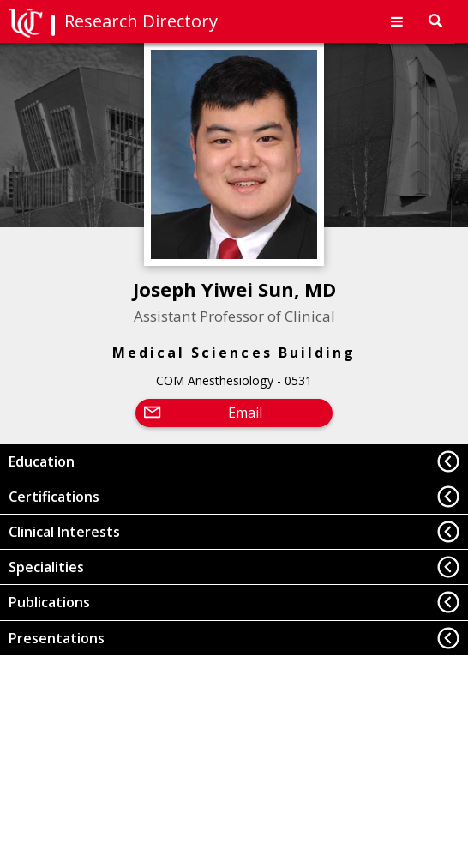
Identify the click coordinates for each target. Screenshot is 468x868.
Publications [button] (49, 602)
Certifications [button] (54, 497)
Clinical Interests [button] (64, 532)
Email (245, 413)
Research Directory (141, 21)
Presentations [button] (57, 638)
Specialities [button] (46, 567)
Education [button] (42, 461)
